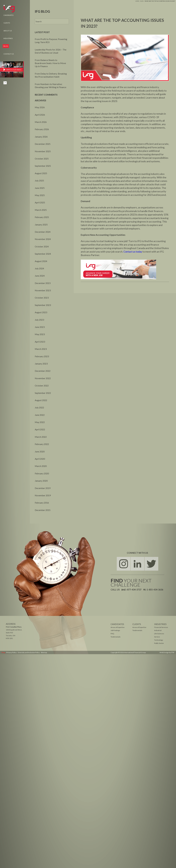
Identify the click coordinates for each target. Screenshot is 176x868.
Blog (142, 1)
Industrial (158, 630)
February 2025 (42, 217)
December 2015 (43, 510)
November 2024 (43, 239)
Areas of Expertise (139, 627)
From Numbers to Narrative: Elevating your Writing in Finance (50, 86)
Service (157, 637)
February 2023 (42, 356)
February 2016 (42, 503)
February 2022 (42, 444)
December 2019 (43, 488)
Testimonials (137, 630)
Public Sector (159, 643)
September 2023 (43, 305)
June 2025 (40, 188)
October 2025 (42, 159)
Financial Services (161, 627)
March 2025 (41, 210)
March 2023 (41, 349)
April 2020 (40, 459)
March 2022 (41, 437)
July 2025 (39, 180)
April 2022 (40, 429)
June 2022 (40, 415)
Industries (8, 38)
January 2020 (41, 481)
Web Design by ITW (167, 652)
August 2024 (41, 261)
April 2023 (40, 342)
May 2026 (40, 107)
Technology (159, 640)
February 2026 (42, 129)
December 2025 (43, 144)
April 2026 (40, 115)
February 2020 (42, 473)
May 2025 (40, 195)
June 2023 (40, 327)
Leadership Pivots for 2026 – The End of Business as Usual (51, 51)
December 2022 (43, 371)
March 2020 (41, 466)
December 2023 (43, 283)
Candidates (8, 15)
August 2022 (41, 400)
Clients (7, 23)
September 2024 (43, 254)
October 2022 (42, 386)
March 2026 (41, 122)
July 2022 (39, 407)
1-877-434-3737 (132, 590)
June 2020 (40, 451)
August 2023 (41, 312)
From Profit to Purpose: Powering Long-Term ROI (51, 41)
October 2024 (42, 246)
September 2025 (43, 166)
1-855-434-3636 (153, 590)
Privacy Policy (11, 652)
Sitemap (43, 652)
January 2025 (41, 225)
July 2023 (39, 320)
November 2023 (43, 290)
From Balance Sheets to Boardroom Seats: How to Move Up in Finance (50, 63)
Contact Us (9, 54)
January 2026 (41, 137)
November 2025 (43, 151)
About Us (8, 31)
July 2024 (39, 268)
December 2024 (43, 232)
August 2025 (41, 173)
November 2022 (43, 378)
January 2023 (41, 364)
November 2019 (43, 495)
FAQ (112, 634)
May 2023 (40, 334)
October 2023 (42, 298)
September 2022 (43, 393)
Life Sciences (159, 634)
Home (137, 1)
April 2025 (40, 202)
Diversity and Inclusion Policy (28, 652)
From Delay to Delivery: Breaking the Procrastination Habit (51, 75)
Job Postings (115, 630)
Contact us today (133, 252)
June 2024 (40, 276)
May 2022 (40, 422)
